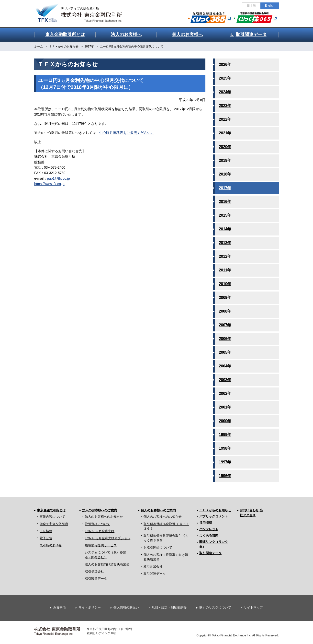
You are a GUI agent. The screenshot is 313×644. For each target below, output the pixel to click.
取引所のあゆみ (51, 545)
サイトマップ (253, 607)
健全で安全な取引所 (54, 524)
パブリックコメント (214, 516)
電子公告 (46, 538)
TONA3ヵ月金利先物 (100, 531)
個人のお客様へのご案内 (158, 510)
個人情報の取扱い (126, 607)
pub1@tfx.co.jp (58, 178)
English (270, 6)
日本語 (251, 6)
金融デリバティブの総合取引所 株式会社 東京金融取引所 (83, 10)
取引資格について (98, 524)
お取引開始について (158, 547)
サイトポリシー (90, 607)
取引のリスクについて (215, 607)
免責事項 (59, 607)
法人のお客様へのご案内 (100, 510)
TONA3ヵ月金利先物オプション (108, 538)
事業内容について (52, 517)
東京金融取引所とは (51, 510)
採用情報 (206, 523)
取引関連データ (96, 579)
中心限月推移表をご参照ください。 (127, 133)
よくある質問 (209, 535)
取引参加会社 (94, 571)
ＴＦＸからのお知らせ (215, 510)
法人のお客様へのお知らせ (104, 517)
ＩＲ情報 (46, 531)
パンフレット (209, 529)
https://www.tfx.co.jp (49, 184)
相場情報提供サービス (101, 545)
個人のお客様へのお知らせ (163, 517)
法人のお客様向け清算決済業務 (107, 564)
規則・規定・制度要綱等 (169, 607)
